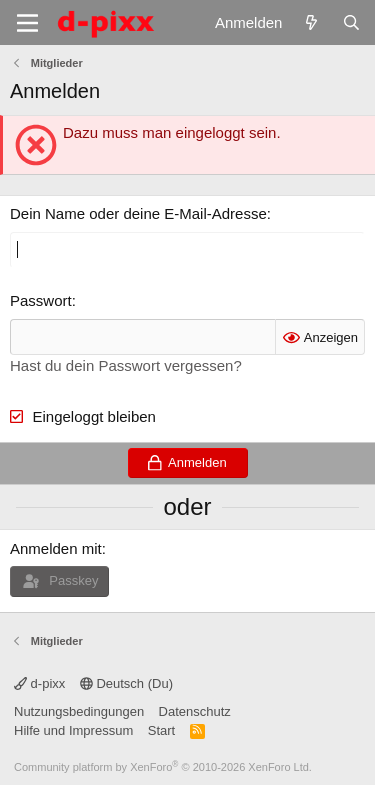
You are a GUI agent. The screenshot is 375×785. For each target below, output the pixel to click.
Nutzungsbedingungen (79, 711)
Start (161, 730)
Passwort (41, 300)
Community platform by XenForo (163, 767)
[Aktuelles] (311, 22)
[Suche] (351, 22)
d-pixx (39, 683)
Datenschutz (195, 711)
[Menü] (27, 23)
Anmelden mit (56, 548)
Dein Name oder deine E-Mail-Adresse (138, 213)
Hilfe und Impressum (73, 730)
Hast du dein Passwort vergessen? (126, 365)
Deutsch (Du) (126, 683)
